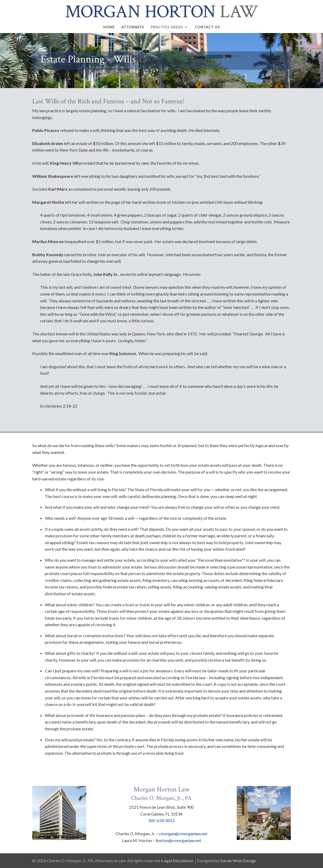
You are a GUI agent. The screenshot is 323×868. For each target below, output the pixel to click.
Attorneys (133, 27)
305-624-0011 (161, 820)
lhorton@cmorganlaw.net (178, 840)
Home (109, 27)
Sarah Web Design (238, 861)
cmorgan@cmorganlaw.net (183, 834)
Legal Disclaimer (177, 861)
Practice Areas (167, 27)
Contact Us (207, 27)
